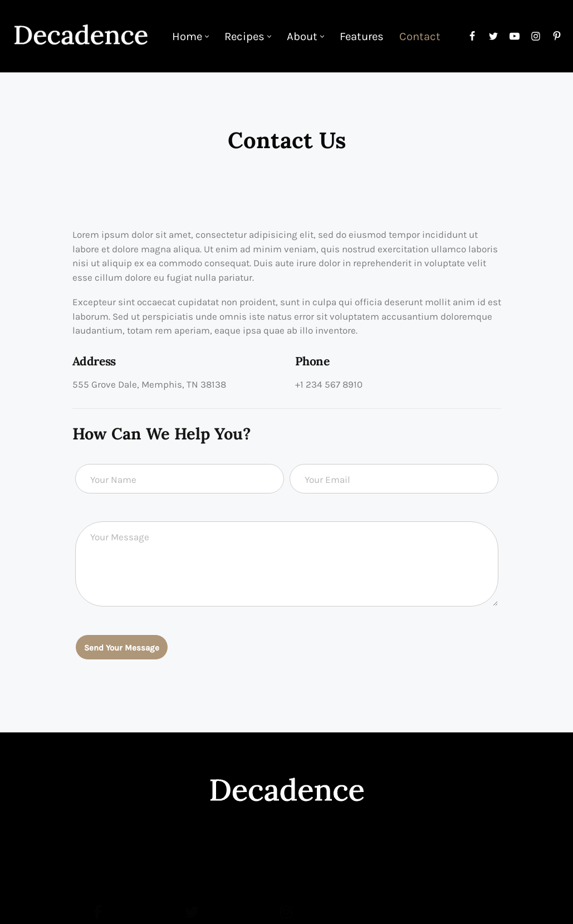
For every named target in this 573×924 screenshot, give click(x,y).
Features (362, 36)
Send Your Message (122, 648)
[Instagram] (536, 36)
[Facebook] (472, 36)
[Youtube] (515, 36)
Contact (420, 36)
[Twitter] (493, 36)
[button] (207, 36)
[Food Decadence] (81, 36)
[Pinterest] (557, 36)
